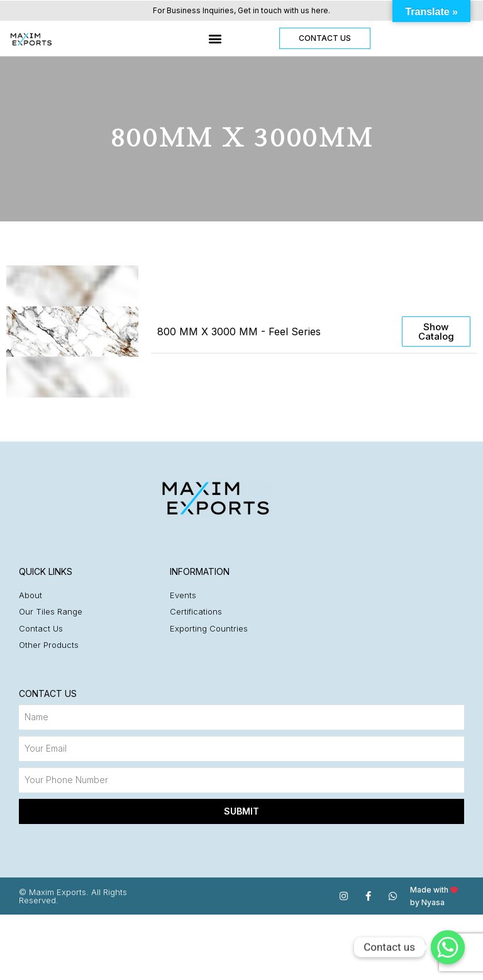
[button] (215, 39)
